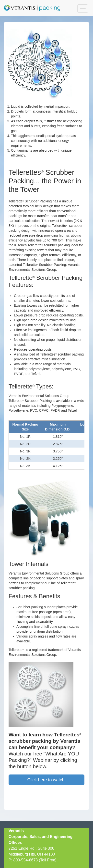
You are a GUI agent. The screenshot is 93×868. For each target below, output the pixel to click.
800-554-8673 (26, 860)
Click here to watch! (46, 780)
